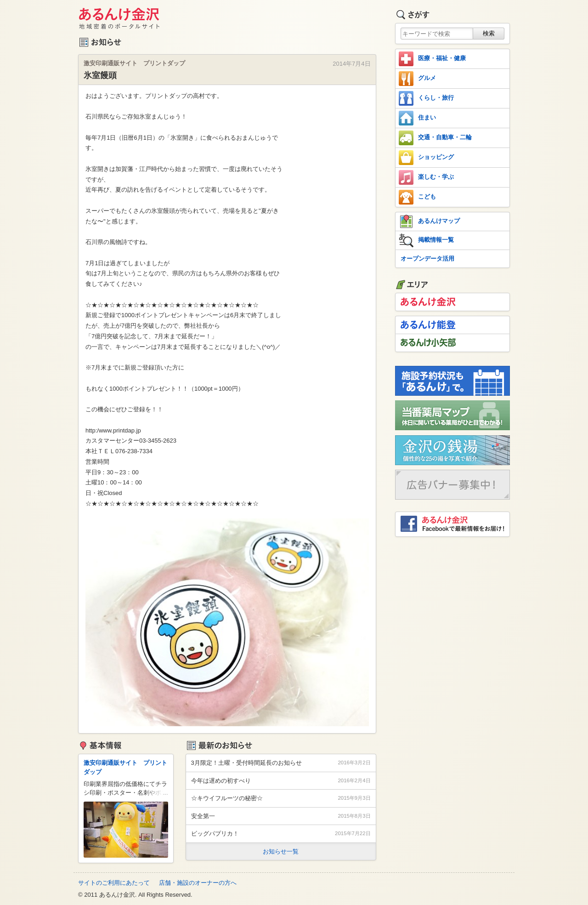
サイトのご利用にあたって (114, 883)
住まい (417, 118)
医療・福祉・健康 (432, 59)
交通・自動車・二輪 (435, 138)
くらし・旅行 (426, 98)
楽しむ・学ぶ (426, 177)
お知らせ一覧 (281, 851)
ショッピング (426, 158)
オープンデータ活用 (427, 259)
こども (417, 197)
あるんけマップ (429, 222)
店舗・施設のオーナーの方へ (198, 883)
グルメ (417, 79)
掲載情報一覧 (426, 240)
